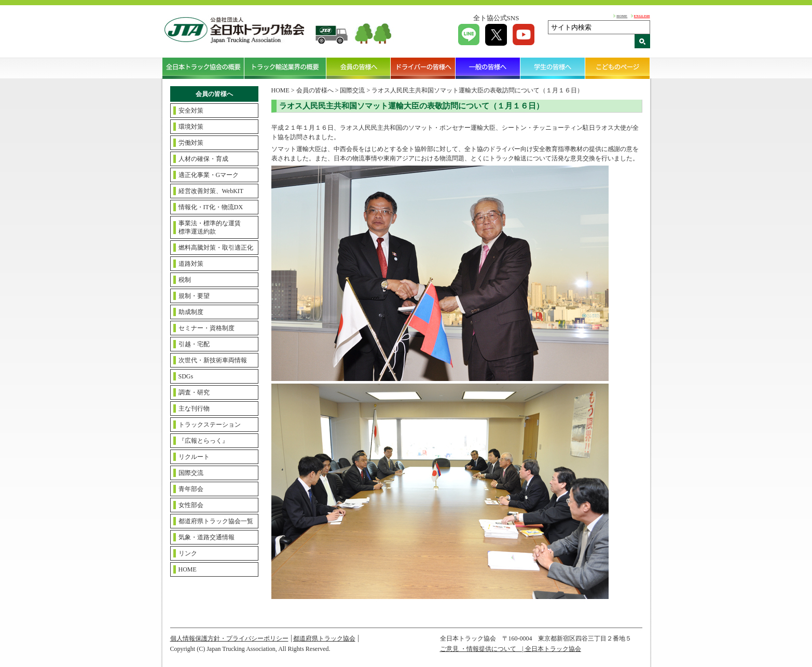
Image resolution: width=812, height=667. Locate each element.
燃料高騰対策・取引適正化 (216, 248)
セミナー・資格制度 (207, 328)
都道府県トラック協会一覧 (216, 521)
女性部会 (191, 505)
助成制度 (191, 312)
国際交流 (191, 473)
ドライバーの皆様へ (423, 68)
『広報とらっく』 (203, 441)
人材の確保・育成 (203, 159)
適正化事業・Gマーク (209, 175)
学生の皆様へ (553, 68)
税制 (185, 280)
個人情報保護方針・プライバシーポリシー (229, 638)
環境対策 (191, 127)
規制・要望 (194, 296)
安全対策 (191, 111)
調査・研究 (194, 392)
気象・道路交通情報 (207, 537)
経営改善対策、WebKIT (211, 191)
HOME (622, 16)
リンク (188, 553)
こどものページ (618, 68)
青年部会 (191, 489)
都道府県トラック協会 (324, 638)
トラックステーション (210, 425)
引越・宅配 (194, 344)
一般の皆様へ (488, 68)
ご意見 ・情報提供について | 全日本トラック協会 (511, 649)
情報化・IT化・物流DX (211, 207)
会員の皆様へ (359, 68)
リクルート (194, 457)
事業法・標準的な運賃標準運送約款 (210, 227)
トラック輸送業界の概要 (285, 68)
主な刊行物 (194, 409)
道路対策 (191, 264)
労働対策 (191, 143)
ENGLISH (642, 16)
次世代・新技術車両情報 (213, 360)
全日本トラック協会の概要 (203, 68)
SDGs (186, 376)
